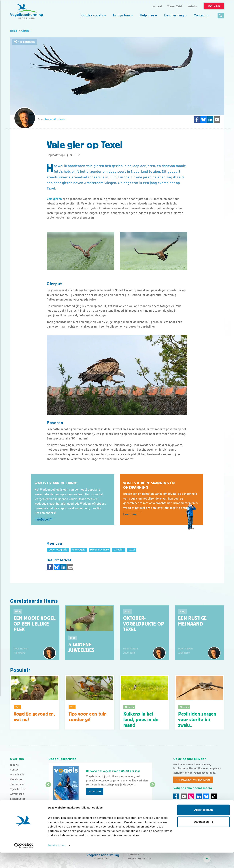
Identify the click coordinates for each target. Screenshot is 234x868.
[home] (27, 12)
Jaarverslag (17, 784)
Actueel (26, 31)
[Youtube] (184, 796)
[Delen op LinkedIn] (210, 120)
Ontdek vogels (92, 15)
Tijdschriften (18, 789)
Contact (200, 15)
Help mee (147, 15)
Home (14, 31)
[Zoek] (221, 16)
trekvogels (79, 549)
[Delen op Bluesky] (203, 120)
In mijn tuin (121, 15)
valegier (119, 549)
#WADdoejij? (43, 520)
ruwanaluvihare (99, 549)
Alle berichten (24, 42)
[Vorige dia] (48, 796)
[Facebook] (176, 796)
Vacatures (16, 779)
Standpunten (18, 799)
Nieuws (14, 765)
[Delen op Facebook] (197, 120)
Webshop (193, 6)
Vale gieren (54, 199)
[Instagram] (191, 796)
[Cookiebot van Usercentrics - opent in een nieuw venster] (24, 861)
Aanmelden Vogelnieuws (193, 780)
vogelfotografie (58, 549)
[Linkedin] (199, 796)
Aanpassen (204, 837)
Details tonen (57, 861)
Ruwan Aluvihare (55, 119)
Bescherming (174, 15)
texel (132, 549)
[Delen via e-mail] (217, 120)
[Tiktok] (214, 796)
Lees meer (130, 514)
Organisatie (17, 775)
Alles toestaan (203, 825)
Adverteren (17, 794)
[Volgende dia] (152, 796)
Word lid (95, 791)
